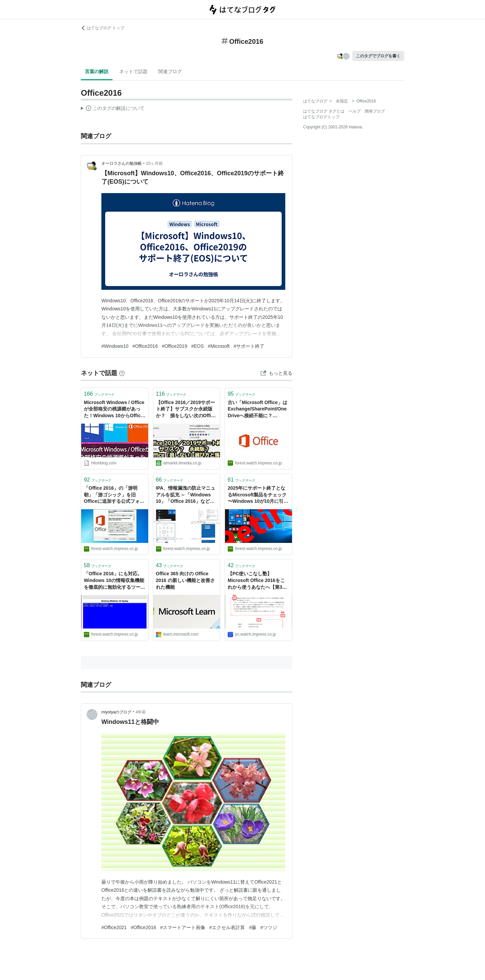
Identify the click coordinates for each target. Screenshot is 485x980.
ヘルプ (355, 111)
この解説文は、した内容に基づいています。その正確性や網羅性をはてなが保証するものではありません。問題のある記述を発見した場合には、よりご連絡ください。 (113, 109)
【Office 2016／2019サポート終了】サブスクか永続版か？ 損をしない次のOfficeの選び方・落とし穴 (186, 410)
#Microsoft (219, 346)
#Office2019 (174, 346)
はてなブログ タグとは (324, 111)
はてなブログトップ (321, 117)
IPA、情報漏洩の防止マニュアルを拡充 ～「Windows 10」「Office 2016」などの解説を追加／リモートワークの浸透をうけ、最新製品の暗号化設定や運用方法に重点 (187, 495)
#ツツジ (269, 927)
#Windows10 (115, 346)
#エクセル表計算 (227, 927)
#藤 (253, 927)
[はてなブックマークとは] (122, 373)
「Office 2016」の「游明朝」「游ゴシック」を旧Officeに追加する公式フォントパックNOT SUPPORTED (114, 495)
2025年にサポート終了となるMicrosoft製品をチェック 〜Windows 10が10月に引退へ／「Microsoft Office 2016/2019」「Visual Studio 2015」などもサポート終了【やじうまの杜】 (258, 495)
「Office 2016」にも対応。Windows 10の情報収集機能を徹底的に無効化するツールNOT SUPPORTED (115, 581)
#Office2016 (145, 346)
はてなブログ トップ (103, 28)
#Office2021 (114, 927)
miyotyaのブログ (116, 712)
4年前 (141, 712)
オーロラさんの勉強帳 (122, 163)
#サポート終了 (249, 346)
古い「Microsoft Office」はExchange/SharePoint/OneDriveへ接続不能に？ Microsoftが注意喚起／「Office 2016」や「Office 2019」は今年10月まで (257, 410)
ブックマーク (99, 394)
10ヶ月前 (154, 163)
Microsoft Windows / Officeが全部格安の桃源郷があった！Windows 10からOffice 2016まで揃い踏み (114, 410)
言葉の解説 (97, 71)
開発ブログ (375, 111)
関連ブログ (170, 71)
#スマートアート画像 (183, 927)
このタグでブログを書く (378, 56)
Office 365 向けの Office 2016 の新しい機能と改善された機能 (185, 580)
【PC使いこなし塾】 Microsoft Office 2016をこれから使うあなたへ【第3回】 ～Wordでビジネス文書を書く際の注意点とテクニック (258, 581)
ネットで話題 (133, 71)
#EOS (198, 346)
